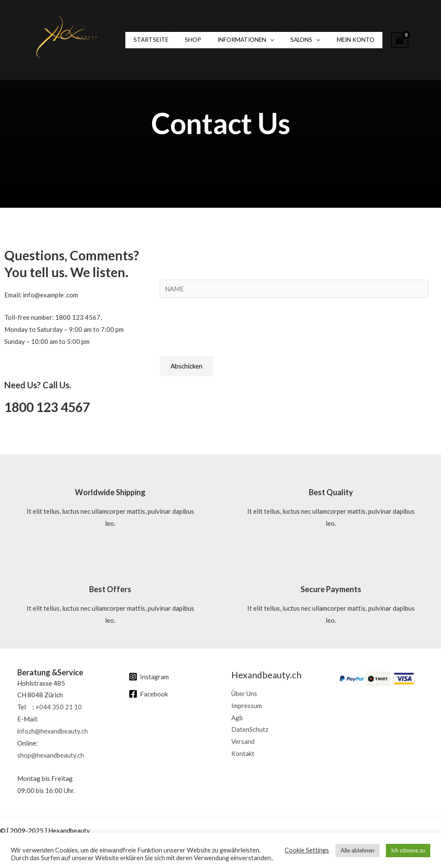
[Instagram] (149, 677)
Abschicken (186, 366)
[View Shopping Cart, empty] (376, 40)
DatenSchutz (250, 730)
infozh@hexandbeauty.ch (53, 731)
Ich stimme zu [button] (408, 850)
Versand (243, 742)
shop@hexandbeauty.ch (51, 755)
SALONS (285, 40)
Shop (186, 40)
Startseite (149, 40)
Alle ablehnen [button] (357, 850)
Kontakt (243, 753)
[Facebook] (148, 694)
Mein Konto (335, 40)
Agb (237, 718)
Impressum (247, 706)
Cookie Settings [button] (307, 850)
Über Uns (244, 693)
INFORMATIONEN (230, 40)
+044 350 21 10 (59, 707)
